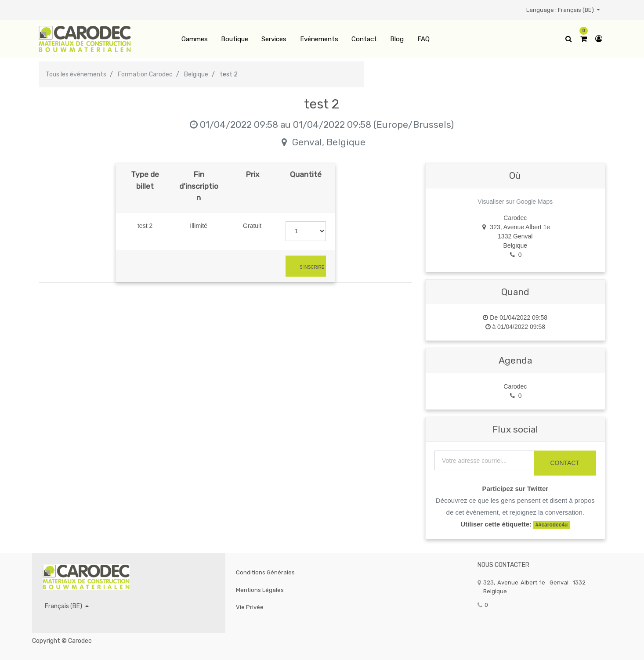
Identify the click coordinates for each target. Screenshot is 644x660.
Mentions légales (260, 590)
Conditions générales (265, 572)
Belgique (196, 74)
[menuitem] (194, 39)
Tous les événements (76, 74)
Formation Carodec (145, 74)
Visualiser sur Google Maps (515, 202)
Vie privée (250, 607)
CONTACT (565, 463)
